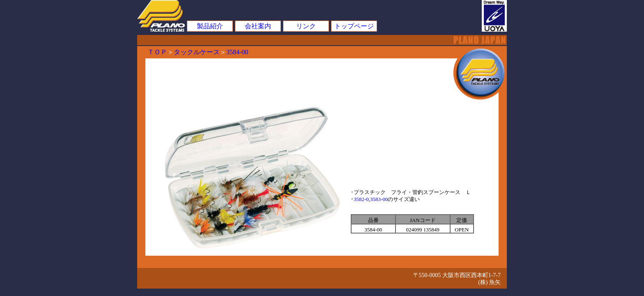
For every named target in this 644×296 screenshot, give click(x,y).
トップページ (354, 26)
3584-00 (237, 52)
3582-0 (361, 199)
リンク (306, 26)
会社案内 (258, 26)
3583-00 (379, 199)
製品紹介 (210, 26)
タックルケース (197, 52)
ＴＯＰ (157, 52)
